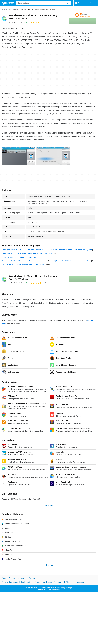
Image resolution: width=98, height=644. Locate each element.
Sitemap (32, 578)
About (4, 578)
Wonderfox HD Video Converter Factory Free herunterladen (25, 261)
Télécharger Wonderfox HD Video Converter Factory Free (24, 265)
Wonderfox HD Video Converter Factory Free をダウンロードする (27, 253)
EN (93, 3)
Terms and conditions (10, 582)
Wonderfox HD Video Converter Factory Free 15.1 (21, 499)
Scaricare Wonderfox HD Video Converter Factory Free (71, 250)
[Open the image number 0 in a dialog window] (18, 156)
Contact (12, 578)
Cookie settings (78, 582)
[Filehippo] (8, 3)
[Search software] (67, 3)
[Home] (3, 10)
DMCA (67, 582)
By (17, 22)
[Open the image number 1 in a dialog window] (53, 156)
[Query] (44, 3)
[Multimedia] (16, 10)
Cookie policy (26, 582)
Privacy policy (40, 582)
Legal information (55, 582)
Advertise (22, 578)
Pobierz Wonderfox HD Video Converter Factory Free (22, 257)
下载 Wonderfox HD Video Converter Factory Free (72, 261)
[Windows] (8, 10)
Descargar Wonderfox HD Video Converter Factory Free (23, 250)
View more (49, 505)
